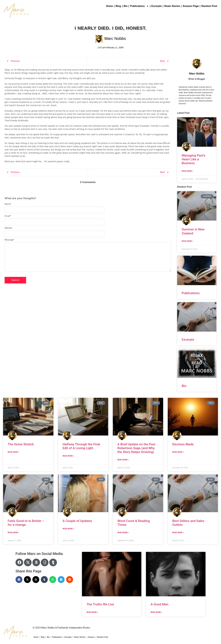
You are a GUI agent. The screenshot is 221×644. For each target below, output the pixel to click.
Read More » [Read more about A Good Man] (156, 612)
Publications (139, 6)
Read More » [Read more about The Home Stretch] (13, 452)
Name (8, 204)
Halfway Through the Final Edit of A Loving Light (81, 446)
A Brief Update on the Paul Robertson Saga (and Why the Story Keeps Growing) (136, 448)
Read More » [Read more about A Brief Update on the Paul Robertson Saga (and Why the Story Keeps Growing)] (123, 460)
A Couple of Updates (77, 521)
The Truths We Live (100, 604)
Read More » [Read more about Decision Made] (178, 452)
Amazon (91, 637)
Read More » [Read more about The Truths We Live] (92, 612)
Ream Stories (172, 6)
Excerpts (157, 6)
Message (9, 240)
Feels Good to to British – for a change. (26, 523)
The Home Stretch (21, 444)
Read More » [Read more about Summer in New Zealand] (187, 241)
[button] (19, 580)
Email (8, 216)
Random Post (209, 6)
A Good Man (159, 604)
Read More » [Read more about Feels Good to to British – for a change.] (13, 533)
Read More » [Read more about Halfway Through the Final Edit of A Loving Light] (68, 456)
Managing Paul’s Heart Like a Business (194, 159)
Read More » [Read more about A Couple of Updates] (68, 529)
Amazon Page (191, 6)
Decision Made (183, 444)
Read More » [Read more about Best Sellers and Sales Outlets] (178, 533)
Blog (118, 6)
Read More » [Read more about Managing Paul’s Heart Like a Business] (187, 171)
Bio (126, 6)
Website (8, 228)
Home (109, 6)
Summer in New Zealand (193, 231)
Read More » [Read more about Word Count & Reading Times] (123, 533)
